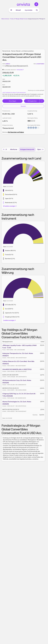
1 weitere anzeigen (10, 320)
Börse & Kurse (5, 19)
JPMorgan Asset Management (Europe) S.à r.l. (21, 66)
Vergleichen (32, 101)
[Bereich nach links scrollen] (4, 149)
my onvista (29, 10)
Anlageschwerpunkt (27, 149)
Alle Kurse (14, 149)
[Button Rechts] (42, 101)
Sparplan (41, 149)
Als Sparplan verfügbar (16, 132)
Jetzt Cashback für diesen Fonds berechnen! (14, 92)
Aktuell (18, 10)
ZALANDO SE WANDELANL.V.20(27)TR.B (17, 369)
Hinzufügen (13, 101)
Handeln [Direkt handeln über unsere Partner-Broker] (23, 106)
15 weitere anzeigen (10, 206)
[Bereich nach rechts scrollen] (43, 149)
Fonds (12, 19)
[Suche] (37, 10)
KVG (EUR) (20, 70)
